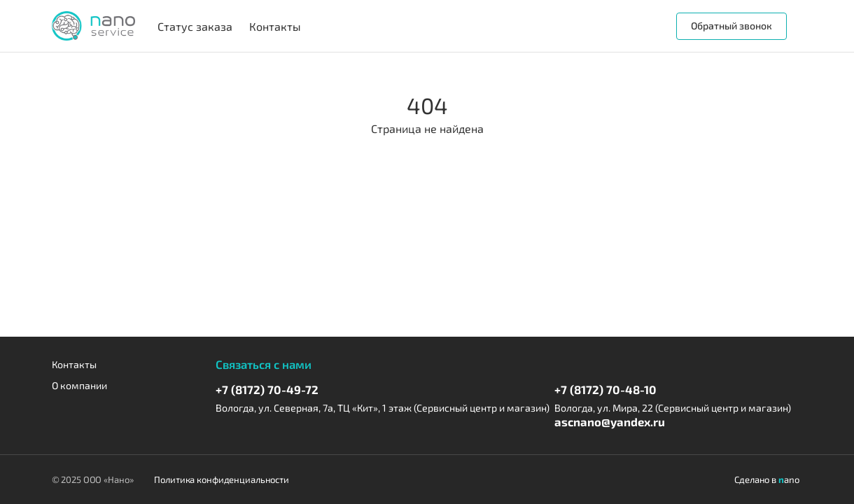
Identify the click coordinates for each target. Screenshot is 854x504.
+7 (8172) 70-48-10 (605, 389)
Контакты (74, 364)
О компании (79, 385)
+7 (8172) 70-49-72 (267, 389)
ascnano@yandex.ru (610, 421)
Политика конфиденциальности (221, 479)
